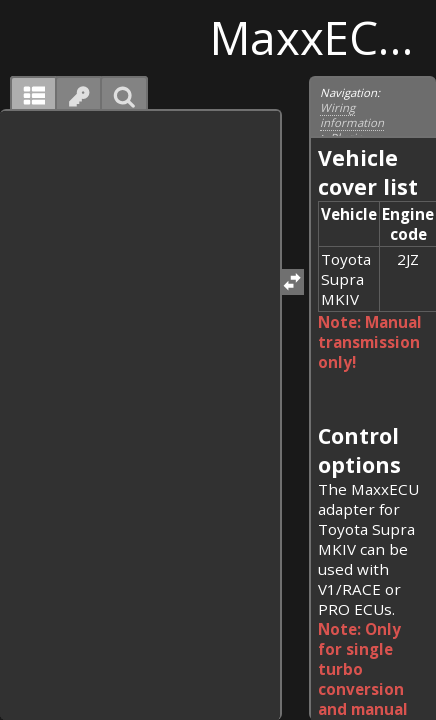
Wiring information (352, 115)
